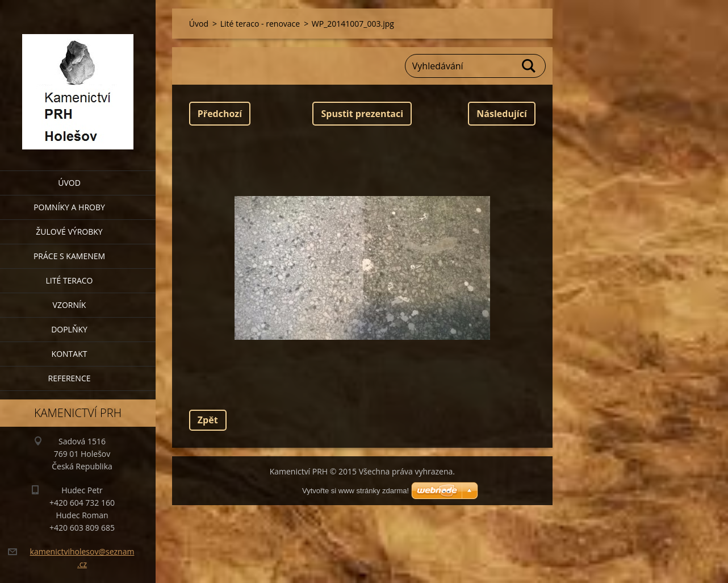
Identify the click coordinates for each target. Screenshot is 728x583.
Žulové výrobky (69, 232)
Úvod (69, 183)
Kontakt (70, 354)
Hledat (529, 66)
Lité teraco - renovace (260, 24)
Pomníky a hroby (69, 207)
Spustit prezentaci (362, 114)
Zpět (208, 420)
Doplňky (69, 329)
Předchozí (220, 114)
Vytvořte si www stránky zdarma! (355, 491)
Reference (70, 378)
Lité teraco (69, 280)
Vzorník (70, 305)
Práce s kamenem (69, 256)
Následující (501, 114)
